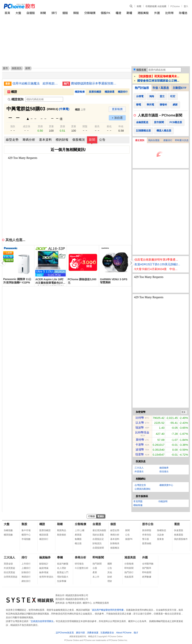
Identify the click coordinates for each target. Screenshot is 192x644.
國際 (110, 564)
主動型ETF (179, 88)
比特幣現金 (142, 432)
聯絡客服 (138, 505)
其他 (110, 572)
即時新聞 (98, 557)
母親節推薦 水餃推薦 (156, 6)
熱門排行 (129, 572)
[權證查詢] (44, 99)
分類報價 (90, 13)
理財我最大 (63, 577)
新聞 (139, 6)
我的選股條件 (181, 539)
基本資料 (45, 140)
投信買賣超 (9, 572)
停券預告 (147, 535)
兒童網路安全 (107, 633)
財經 (110, 577)
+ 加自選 (117, 118)
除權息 (183, 13)
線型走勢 (12, 140)
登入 (186, 6)
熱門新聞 (97, 564)
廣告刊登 (80, 633)
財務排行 (26, 572)
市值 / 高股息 (161, 88)
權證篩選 (109, 92)
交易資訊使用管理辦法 (42, 621)
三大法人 (139, 468)
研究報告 (79, 564)
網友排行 (26, 581)
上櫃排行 (26, 568)
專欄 (60, 557)
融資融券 (164, 468)
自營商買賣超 (11, 577)
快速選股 (179, 530)
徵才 (136, 633)
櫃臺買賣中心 (166, 485)
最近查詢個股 (99, 530)
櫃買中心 (26, 535)
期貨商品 (62, 530)
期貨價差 (62, 535)
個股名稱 (141, 70)
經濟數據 (147, 577)
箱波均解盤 (63, 564)
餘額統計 (44, 564)
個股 (113, 524)
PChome (175, 6)
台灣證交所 (140, 485)
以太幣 (140, 423)
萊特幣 (140, 440)
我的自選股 (154, 140)
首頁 (7, 13)
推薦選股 (179, 535)
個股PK (106, 13)
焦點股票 (129, 577)
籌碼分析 (29, 140)
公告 (102, 140)
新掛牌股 (147, 530)
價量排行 (168, 140)
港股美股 (143, 13)
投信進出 (164, 471)
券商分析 (80, 557)
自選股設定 (98, 539)
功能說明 (163, 501)
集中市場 (26, 530)
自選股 (31, 13)
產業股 (78, 535)
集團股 (78, 539)
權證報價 (80, 92)
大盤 (18, 13)
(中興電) (64, 109)
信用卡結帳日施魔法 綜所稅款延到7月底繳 (36, 83)
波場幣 (140, 449)
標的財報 (62, 140)
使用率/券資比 (46, 577)
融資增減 (44, 568)
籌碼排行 (26, 577)
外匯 (157, 13)
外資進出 (139, 471)
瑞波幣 (140, 427)
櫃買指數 (8, 535)
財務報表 (115, 543)
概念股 (78, 543)
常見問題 (138, 501)
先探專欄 (62, 581)
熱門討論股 (142, 88)
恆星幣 (140, 454)
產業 (95, 572)
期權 (129, 13)
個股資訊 (17, 68)
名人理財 (62, 568)
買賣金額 (8, 564)
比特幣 (169, 13)
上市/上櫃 (80, 530)
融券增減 (44, 572)
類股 (76, 13)
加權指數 (8, 530)
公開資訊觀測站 (143, 489)
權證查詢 (16, 99)
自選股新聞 (98, 548)
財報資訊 (97, 543)
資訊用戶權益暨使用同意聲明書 (108, 610)
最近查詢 (140, 140)
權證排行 (123, 92)
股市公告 (148, 524)
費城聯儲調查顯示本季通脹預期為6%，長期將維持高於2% (95, 83)
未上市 (96, 577)
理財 (110, 581)
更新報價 (117, 109)
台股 (95, 568)
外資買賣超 (9, 568)
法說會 (160, 535)
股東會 (160, 539)
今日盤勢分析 (82, 568)
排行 (54, 13)
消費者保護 (93, 633)
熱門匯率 (147, 568)
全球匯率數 (148, 564)
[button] (131, 263)
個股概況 (79, 140)
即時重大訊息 (182, 140)
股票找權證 (95, 92)
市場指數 (26, 539)
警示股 (146, 539)
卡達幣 (140, 445)
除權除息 (162, 530)
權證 (118, 13)
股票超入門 (63, 572)
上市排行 (26, 564)
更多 (184, 412)
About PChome (124, 633)
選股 (65, 13)
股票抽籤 (147, 543)
